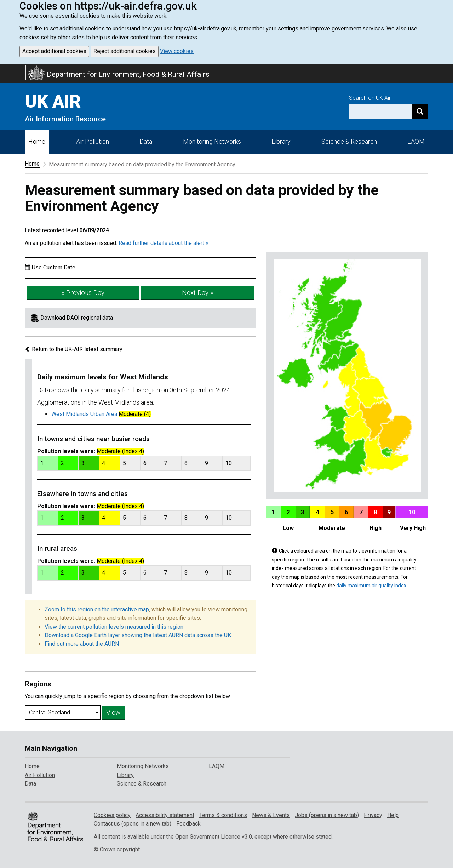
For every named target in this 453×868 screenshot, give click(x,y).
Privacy (373, 815)
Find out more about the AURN (82, 644)
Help (393, 815)
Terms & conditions (223, 815)
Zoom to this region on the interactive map (97, 609)
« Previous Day (83, 293)
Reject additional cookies (125, 51)
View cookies (177, 51)
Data (146, 141)
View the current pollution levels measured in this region (114, 627)
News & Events (271, 815)
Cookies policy (112, 815)
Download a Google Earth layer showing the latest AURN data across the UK (138, 635)
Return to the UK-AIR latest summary (74, 349)
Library (281, 141)
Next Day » (198, 293)
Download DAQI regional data (77, 318)
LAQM (416, 141)
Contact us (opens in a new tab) (133, 824)
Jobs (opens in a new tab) (327, 815)
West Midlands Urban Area (84, 414)
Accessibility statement (165, 815)
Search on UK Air (370, 98)
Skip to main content (4, 69)
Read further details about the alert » (164, 243)
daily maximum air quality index (371, 586)
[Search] (420, 111)
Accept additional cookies (54, 51)
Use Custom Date (54, 267)
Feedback (188, 824)
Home (37, 141)
